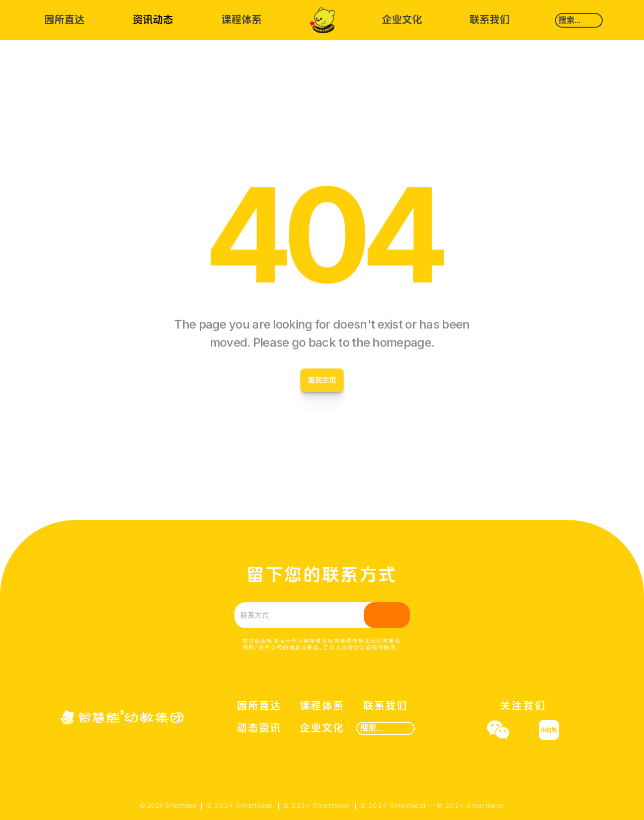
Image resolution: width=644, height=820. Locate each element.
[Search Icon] (579, 20)
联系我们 (490, 20)
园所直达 (64, 20)
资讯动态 (153, 20)
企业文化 (402, 20)
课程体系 (242, 20)
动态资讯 (259, 728)
